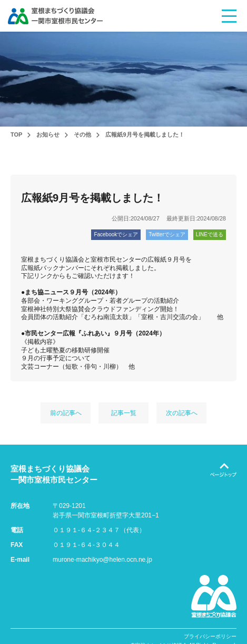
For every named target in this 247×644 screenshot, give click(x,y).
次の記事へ (182, 413)
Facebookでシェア (116, 234)
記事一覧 (124, 413)
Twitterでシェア (167, 234)
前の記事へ (66, 413)
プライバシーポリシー (210, 637)
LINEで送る (210, 234)
